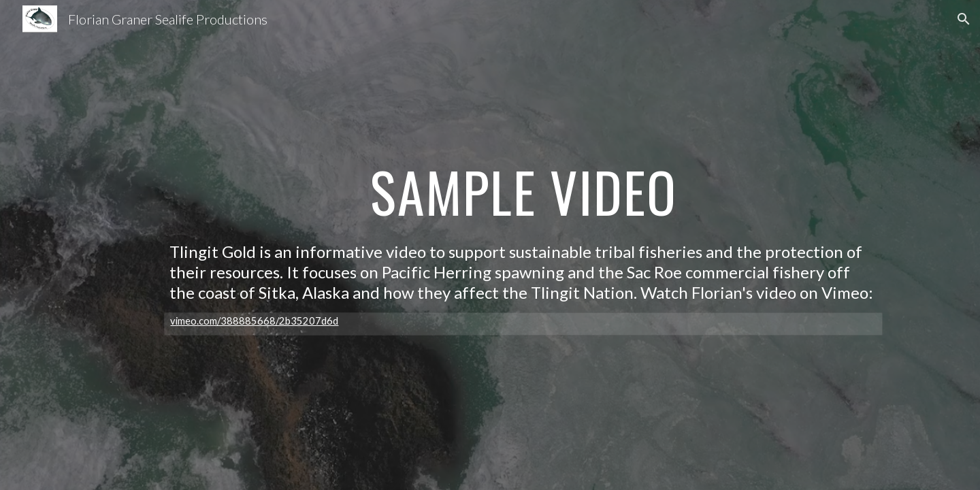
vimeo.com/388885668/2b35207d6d (254, 321)
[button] (964, 19)
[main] (523, 193)
